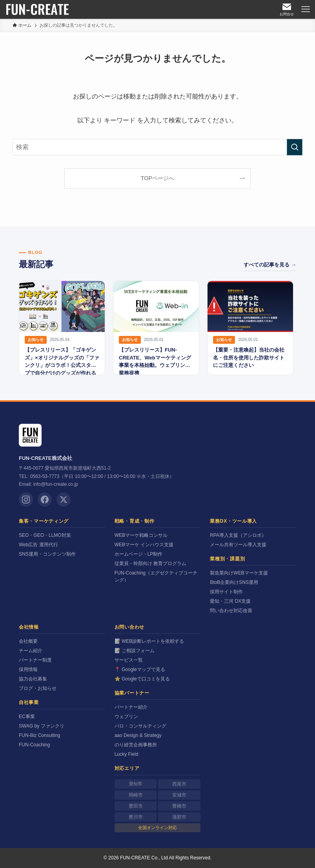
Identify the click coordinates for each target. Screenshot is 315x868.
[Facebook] (45, 500)
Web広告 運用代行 (38, 545)
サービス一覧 (129, 660)
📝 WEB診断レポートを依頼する (149, 641)
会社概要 (28, 641)
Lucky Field (127, 754)
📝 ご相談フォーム (135, 651)
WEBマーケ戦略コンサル (141, 535)
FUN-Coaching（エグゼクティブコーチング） (156, 576)
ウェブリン (126, 717)
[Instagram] (26, 500)
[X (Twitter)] (64, 500)
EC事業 (27, 717)
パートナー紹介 (131, 707)
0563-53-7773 (45, 476)
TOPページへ (157, 178)
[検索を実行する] (295, 147)
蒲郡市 (179, 817)
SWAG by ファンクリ (42, 726)
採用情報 (28, 669)
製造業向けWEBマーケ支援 (239, 573)
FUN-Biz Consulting (39, 735)
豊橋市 (179, 806)
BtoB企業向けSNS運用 (234, 582)
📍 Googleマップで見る (140, 669)
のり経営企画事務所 (136, 745)
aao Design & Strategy (138, 735)
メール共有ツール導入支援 (238, 545)
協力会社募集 (33, 679)
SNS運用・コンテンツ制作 (47, 554)
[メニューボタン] (306, 9)
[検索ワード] (157, 147)
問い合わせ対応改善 (231, 611)
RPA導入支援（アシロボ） (238, 535)
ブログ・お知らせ (38, 688)
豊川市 (136, 817)
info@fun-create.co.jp (56, 484)
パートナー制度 (35, 660)
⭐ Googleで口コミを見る (142, 679)
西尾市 (179, 784)
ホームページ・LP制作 (139, 554)
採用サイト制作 (226, 592)
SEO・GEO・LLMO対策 (45, 535)
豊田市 (136, 806)
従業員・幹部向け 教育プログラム (150, 563)
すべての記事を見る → (270, 265)
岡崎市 (136, 795)
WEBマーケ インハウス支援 (144, 545)
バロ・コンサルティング (140, 726)
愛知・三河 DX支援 (230, 601)
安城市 (179, 795)
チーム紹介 (31, 651)
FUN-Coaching (34, 745)
